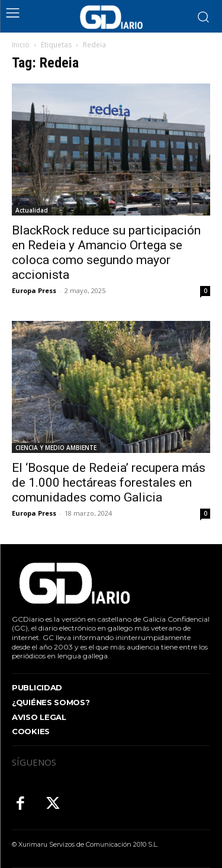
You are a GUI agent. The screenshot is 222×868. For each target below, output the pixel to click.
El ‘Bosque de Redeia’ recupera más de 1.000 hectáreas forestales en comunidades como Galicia (109, 483)
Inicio (21, 45)
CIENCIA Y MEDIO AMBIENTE (56, 448)
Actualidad (32, 210)
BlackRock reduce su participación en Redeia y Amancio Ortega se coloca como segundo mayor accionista (106, 253)
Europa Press (34, 290)
